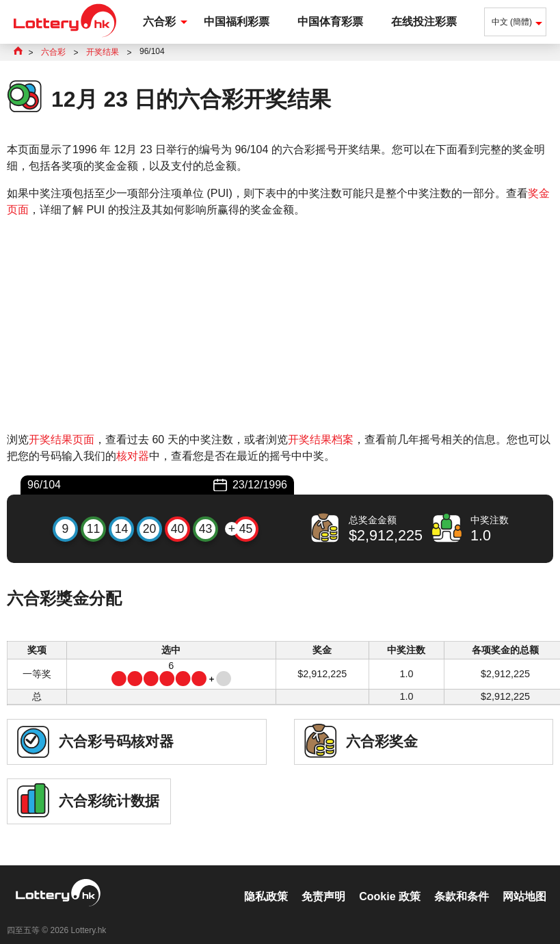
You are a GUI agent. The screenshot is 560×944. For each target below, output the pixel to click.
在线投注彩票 (424, 22)
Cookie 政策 (390, 882)
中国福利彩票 (237, 22)
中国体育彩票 (330, 22)
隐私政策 (266, 882)
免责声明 (323, 882)
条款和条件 (462, 882)
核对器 (133, 456)
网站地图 (524, 882)
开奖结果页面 (62, 440)
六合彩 (159, 22)
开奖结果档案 (321, 440)
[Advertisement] (280, 325)
